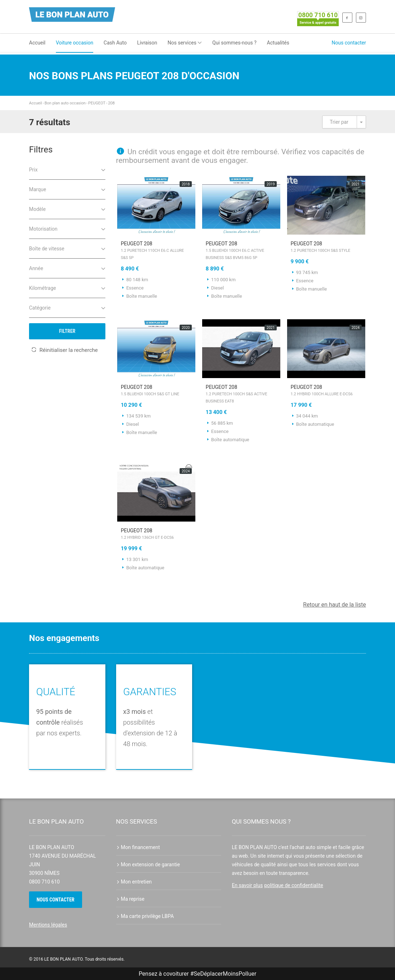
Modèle (67, 209)
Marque (67, 189)
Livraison (147, 43)
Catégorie (67, 307)
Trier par (339, 122)
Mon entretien (134, 882)
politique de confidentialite (294, 885)
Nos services (185, 43)
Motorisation (67, 228)
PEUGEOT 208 (156, 251)
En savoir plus (247, 885)
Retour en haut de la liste (335, 605)
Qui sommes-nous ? (234, 43)
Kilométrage (67, 288)
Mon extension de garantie (148, 864)
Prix (67, 169)
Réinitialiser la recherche (65, 350)
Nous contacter (349, 43)
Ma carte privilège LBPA (145, 916)
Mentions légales (48, 925)
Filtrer (67, 331)
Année (67, 268)
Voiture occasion (75, 43)
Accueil (37, 43)
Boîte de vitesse (67, 248)
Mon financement (138, 847)
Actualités (278, 43)
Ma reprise (130, 899)
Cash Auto (115, 43)
